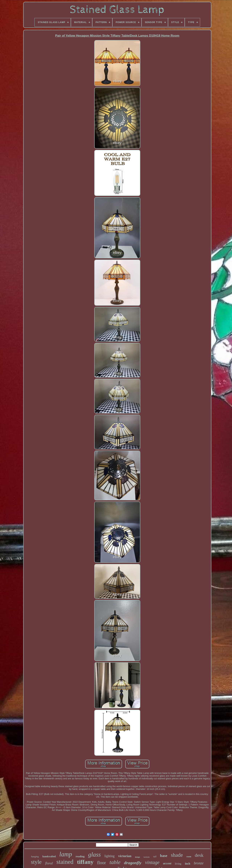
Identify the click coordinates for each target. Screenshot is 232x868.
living (178, 864)
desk (199, 855)
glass (94, 854)
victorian (125, 856)
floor (102, 863)
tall (155, 856)
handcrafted (49, 856)
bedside (147, 857)
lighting (109, 856)
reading (80, 856)
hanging (35, 856)
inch (188, 864)
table (115, 862)
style (36, 862)
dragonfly (133, 863)
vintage (152, 862)
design (137, 857)
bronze (199, 863)
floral (49, 863)
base (164, 856)
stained (65, 862)
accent (167, 863)
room (189, 857)
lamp (66, 854)
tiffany (85, 862)
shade (177, 855)
